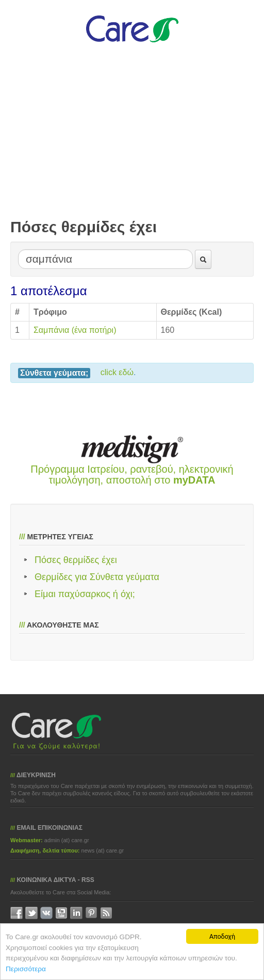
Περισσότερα (26, 969)
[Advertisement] (132, 140)
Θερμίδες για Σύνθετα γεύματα (97, 577)
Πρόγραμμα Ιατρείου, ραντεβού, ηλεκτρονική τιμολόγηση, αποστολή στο (132, 475)
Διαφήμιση (25, 850)
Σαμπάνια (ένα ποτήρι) (75, 330)
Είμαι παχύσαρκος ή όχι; (85, 594)
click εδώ (117, 372)
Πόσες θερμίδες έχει (76, 560)
